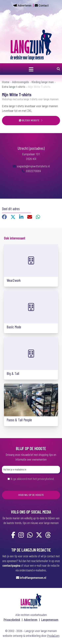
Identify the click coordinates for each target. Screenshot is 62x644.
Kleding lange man (43, 82)
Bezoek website (29, 120)
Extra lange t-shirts (14, 87)
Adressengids (21, 82)
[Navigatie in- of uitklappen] (31, 69)
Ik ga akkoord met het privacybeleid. (32, 479)
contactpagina (11, 565)
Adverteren (25, 5)
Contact (44, 5)
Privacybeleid (12, 620)
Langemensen (50, 620)
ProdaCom (53, 636)
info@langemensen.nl (33, 578)
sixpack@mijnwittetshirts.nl (33, 166)
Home (6, 82)
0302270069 (31, 171)
